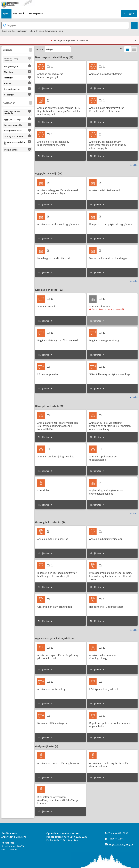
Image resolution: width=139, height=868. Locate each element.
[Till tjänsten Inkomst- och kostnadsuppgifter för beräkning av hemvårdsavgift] (60, 574)
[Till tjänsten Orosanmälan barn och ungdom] (56, 606)
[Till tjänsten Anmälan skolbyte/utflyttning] (107, 73)
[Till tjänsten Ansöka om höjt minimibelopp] (107, 538)
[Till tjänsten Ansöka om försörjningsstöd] (54, 538)
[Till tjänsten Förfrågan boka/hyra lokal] (105, 688)
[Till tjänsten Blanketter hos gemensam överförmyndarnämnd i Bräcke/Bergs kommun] (60, 799)
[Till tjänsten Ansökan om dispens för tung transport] (60, 762)
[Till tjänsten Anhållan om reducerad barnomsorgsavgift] (60, 75)
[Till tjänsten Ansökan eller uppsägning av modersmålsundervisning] (60, 142)
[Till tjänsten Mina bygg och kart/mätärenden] (56, 257)
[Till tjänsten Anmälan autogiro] (48, 306)
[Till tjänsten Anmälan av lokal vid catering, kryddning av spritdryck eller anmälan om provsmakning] (112, 425)
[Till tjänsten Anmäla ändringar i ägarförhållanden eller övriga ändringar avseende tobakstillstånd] (60, 425)
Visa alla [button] (134, 165)
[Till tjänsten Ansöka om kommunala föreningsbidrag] (112, 656)
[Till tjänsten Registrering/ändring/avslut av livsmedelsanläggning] (112, 491)
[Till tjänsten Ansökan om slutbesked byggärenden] (59, 223)
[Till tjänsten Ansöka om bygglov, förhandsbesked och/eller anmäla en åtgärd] (60, 191)
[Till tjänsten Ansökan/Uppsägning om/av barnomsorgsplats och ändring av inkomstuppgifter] (112, 144)
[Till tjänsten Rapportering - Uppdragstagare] (107, 606)
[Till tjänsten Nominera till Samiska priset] (54, 722)
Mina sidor (19, 14)
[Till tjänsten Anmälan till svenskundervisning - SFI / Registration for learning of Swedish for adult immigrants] (60, 110)
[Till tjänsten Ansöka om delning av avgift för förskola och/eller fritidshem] (112, 109)
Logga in (129, 14)
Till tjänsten (44, 88)
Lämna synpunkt (55, 31)
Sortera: (39, 49)
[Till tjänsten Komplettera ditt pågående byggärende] (112, 223)
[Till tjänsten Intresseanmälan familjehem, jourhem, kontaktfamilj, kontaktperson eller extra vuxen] (112, 575)
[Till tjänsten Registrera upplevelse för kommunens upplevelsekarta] (112, 724)
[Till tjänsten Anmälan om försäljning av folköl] (57, 456)
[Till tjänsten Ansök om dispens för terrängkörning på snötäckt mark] (60, 656)
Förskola (31, 31)
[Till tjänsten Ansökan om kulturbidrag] (52, 688)
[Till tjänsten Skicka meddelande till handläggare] (110, 257)
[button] (31, 50)
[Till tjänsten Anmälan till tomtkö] (101, 306)
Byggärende (42, 31)
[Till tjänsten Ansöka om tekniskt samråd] (106, 189)
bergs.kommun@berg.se (121, 845)
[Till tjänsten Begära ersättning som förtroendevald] (59, 339)
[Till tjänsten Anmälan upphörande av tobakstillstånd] (112, 457)
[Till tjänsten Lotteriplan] (45, 490)
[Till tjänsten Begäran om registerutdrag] (105, 339)
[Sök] (134, 26)
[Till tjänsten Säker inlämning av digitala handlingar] (111, 373)
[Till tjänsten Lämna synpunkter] (49, 373)
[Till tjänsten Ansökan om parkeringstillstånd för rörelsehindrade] (112, 764)
